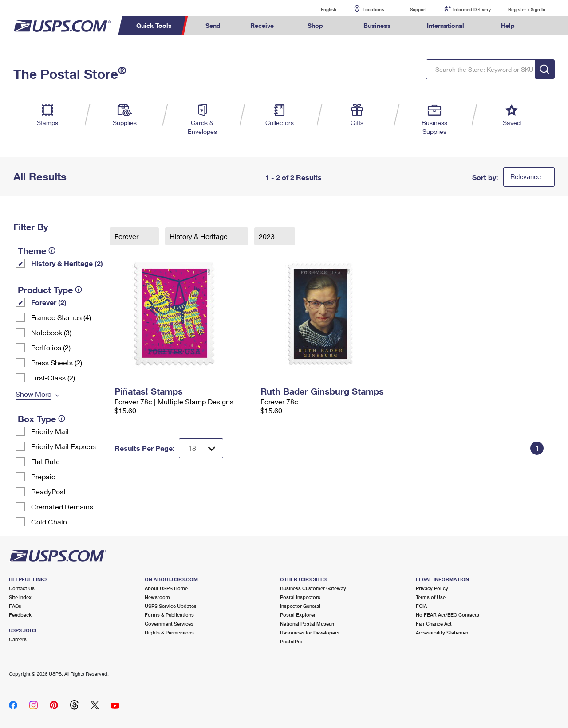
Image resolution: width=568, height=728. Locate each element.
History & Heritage (199, 236)
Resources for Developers (310, 632)
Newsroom (157, 597)
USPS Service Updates (171, 606)
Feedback (20, 615)
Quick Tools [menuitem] (154, 25)
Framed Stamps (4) (61, 317)
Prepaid (43, 476)
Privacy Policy (432, 588)
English (319, 9)
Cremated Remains (62, 507)
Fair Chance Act (434, 624)
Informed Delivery (472, 9)
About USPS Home (166, 588)
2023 (268, 236)
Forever (127, 236)
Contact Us (22, 588)
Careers (18, 639)
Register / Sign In (527, 9)
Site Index (20, 597)
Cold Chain (49, 522)
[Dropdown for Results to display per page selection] (201, 448)
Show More (34, 394)
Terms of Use (431, 597)
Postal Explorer (298, 615)
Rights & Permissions (169, 632)
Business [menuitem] (377, 25)
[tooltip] (52, 250)
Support (418, 9)
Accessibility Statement (443, 632)
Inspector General (300, 606)
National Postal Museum (308, 624)
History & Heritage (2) (67, 263)
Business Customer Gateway (313, 588)
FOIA (421, 606)
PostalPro (291, 641)
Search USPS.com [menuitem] (546, 26)
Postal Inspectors (300, 597)
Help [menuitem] (508, 25)
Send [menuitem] (213, 25)
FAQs (15, 606)
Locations (373, 9)
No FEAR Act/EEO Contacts (448, 615)
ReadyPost (48, 491)
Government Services (169, 624)
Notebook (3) (51, 332)
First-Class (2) (53, 378)
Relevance (526, 176)
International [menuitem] (446, 25)
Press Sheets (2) (57, 362)
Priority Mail (50, 431)
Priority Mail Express (63, 446)
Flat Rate (45, 461)
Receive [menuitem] (262, 25)
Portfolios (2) (51, 347)
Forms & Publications (169, 615)
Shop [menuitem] (315, 25)
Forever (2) (49, 302)
